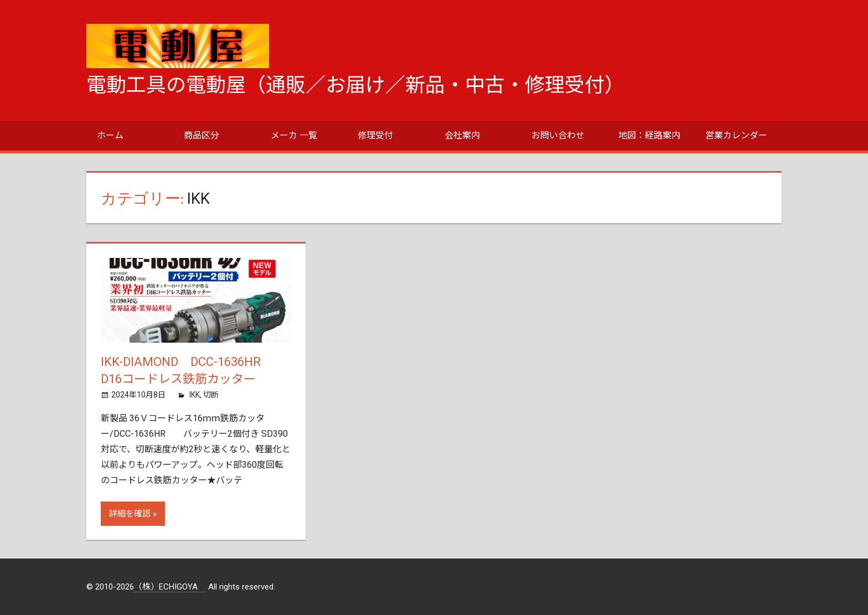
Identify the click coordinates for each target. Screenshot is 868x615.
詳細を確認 (130, 514)
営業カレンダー (736, 135)
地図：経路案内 (649, 135)
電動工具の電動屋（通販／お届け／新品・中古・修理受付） (355, 85)
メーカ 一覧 (294, 135)
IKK (195, 395)
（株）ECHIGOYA (170, 587)
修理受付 (375, 135)
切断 (211, 395)
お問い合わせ (558, 135)
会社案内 (462, 135)
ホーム (110, 135)
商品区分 (201, 135)
